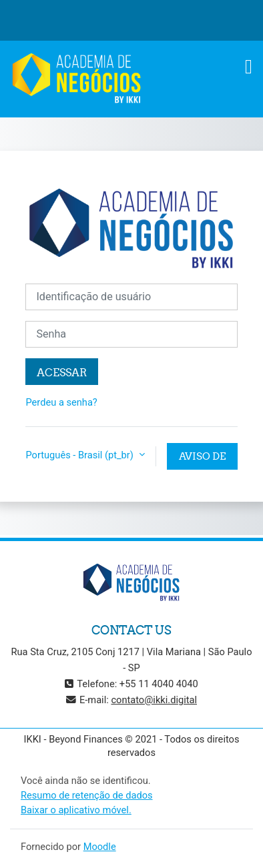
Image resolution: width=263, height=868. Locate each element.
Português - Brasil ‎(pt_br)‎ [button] (80, 455)
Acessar (62, 372)
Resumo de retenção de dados (87, 795)
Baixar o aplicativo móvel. (76, 810)
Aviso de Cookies (202, 460)
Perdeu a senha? (61, 402)
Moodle (100, 847)
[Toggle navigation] (249, 67)
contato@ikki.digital (154, 700)
